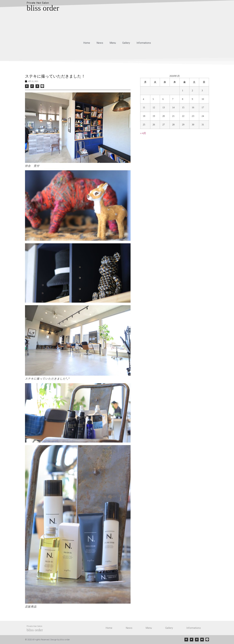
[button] (27, 86)
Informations (144, 45)
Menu (113, 45)
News (100, 45)
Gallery (126, 45)
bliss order (43, 8)
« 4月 (143, 133)
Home (87, 45)
